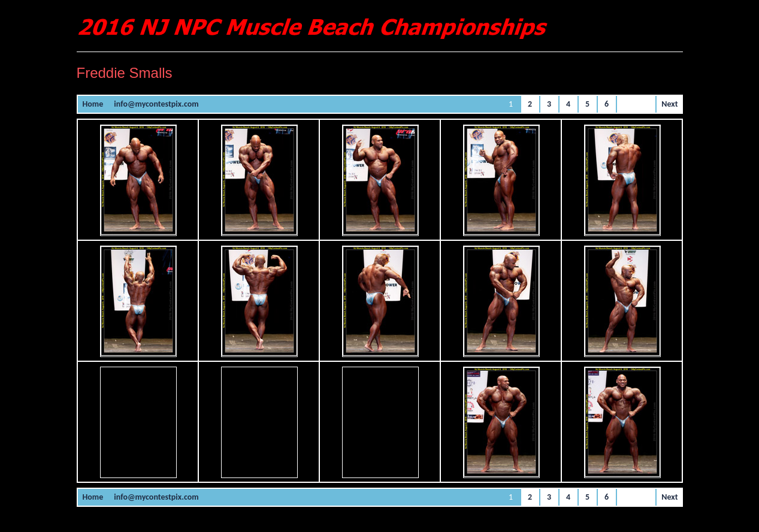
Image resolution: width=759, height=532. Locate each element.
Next (669, 104)
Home (93, 104)
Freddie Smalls (125, 73)
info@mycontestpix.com (156, 104)
